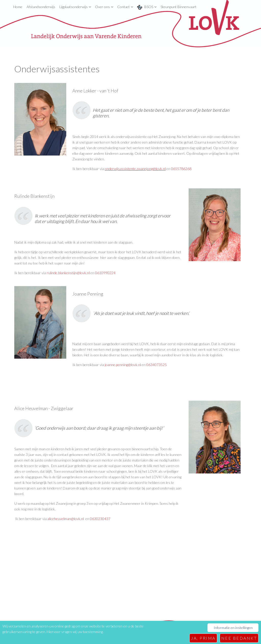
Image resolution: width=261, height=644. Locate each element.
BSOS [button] (147, 7)
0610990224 (105, 273)
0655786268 (181, 169)
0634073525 (156, 365)
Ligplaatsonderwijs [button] (75, 7)
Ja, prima (203, 638)
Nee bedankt (239, 638)
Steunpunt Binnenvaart (179, 7)
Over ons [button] (104, 7)
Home (18, 7)
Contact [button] (125, 7)
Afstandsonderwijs (41, 7)
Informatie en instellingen (233, 629)
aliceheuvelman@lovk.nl (66, 519)
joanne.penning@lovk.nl (123, 365)
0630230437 (100, 519)
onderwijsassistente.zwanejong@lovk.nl (135, 169)
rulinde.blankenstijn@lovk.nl (68, 273)
